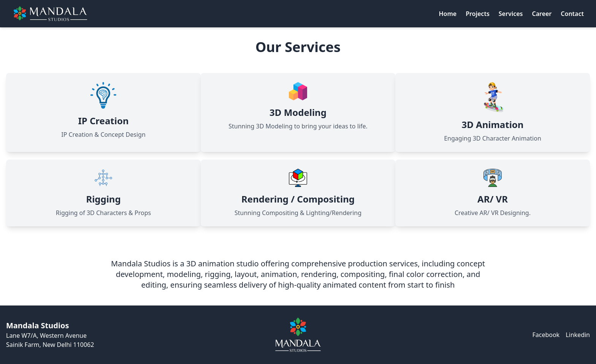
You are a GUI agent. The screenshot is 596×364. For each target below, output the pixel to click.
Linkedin (578, 335)
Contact (572, 14)
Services (511, 14)
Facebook (546, 335)
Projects (478, 14)
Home (448, 14)
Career (542, 14)
